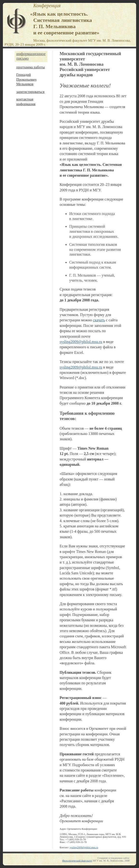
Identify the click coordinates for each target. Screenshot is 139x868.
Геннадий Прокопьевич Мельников (26, 79)
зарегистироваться (30, 92)
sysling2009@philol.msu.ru (81, 342)
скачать (99, 320)
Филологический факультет (77, 861)
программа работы (31, 67)
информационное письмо (31, 56)
